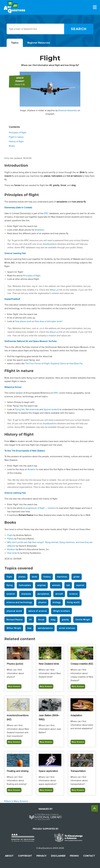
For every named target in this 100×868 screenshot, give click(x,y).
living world (73, 602)
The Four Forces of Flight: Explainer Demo (46, 364)
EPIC (46, 213)
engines (42, 585)
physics (42, 602)
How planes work (23, 321)
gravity (65, 620)
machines (62, 577)
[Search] (79, 29)
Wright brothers (61, 611)
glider (77, 577)
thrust (41, 620)
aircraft (59, 594)
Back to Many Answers (16, 801)
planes (22, 577)
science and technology (19, 602)
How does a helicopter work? (48, 321)
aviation (11, 594)
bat (68, 585)
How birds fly (13, 553)
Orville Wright (83, 620)
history (47, 577)
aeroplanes (43, 594)
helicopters (25, 585)
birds (34, 577)
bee (29, 628)
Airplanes (39, 230)
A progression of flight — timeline (40, 508)
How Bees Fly (76, 364)
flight (9, 577)
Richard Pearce (15, 620)
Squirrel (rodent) (51, 409)
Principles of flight (18, 133)
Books (12, 146)
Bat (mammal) (32, 409)
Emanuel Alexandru (68, 110)
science (73, 594)
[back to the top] (95, 808)
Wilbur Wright (14, 628)
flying (10, 585)
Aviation (32, 469)
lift (30, 620)
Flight (10, 535)
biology (57, 602)
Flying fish (20, 409)
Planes (10, 539)
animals (56, 585)
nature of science (38, 611)
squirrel (80, 585)
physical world (14, 611)
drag (53, 620)
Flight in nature (16, 137)
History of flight (16, 141)
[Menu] (95, 7)
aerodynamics (45, 628)
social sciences (67, 628)
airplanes (26, 594)
